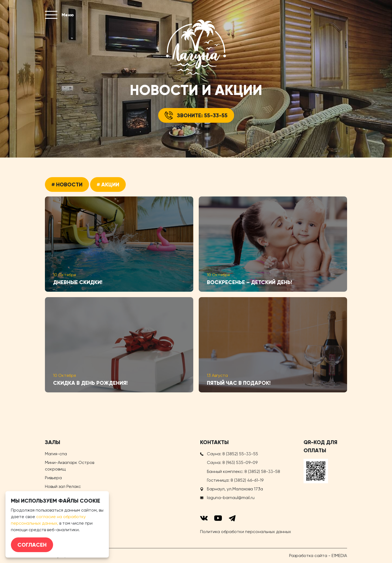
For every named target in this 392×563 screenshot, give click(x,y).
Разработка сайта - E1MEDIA (318, 555)
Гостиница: (235, 480)
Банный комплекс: (244, 471)
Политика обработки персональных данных (246, 531)
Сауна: (232, 454)
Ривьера (53, 478)
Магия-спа (56, 454)
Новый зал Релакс (63, 486)
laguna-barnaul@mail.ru (231, 497)
